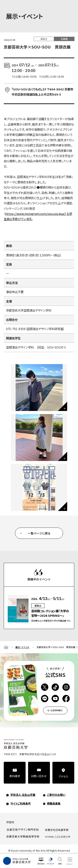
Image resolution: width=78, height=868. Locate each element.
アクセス (63, 776)
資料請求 (15, 776)
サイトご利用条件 (21, 803)
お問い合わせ (39, 776)
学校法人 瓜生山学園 (23, 795)
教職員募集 (54, 803)
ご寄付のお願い (56, 795)
